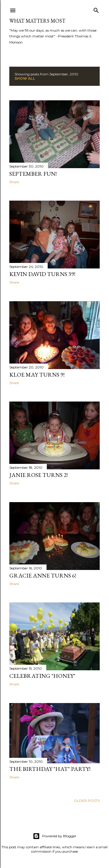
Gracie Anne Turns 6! (43, 575)
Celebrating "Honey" (42, 676)
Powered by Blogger (55, 836)
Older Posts (87, 801)
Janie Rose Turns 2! (39, 475)
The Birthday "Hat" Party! (50, 769)
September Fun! (33, 174)
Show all (25, 78)
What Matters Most (37, 21)
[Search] (96, 9)
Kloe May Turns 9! (37, 375)
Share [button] (14, 182)
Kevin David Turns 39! (42, 274)
